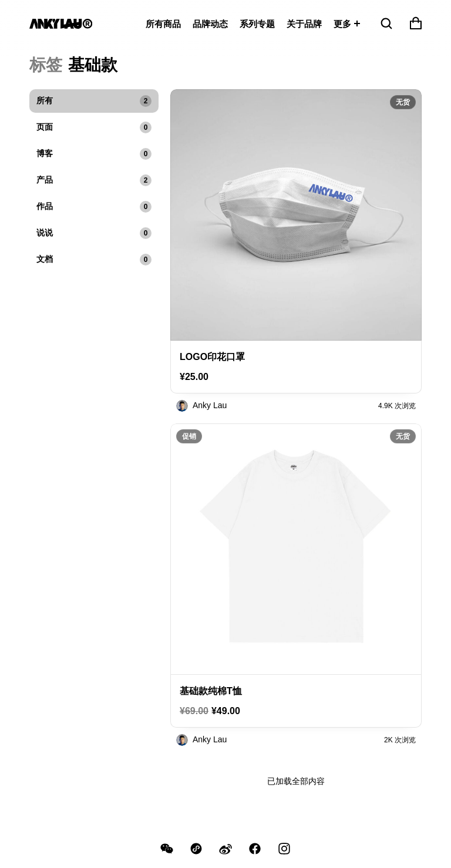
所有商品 (163, 24)
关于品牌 (304, 24)
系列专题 (257, 24)
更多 (342, 24)
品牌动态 (210, 24)
